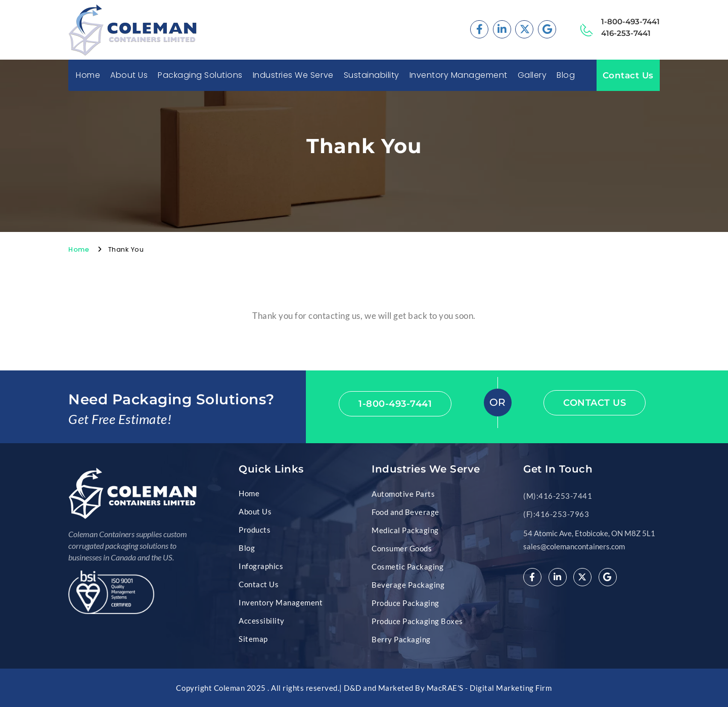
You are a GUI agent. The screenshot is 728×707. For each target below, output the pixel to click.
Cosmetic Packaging (407, 567)
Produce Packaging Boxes (417, 621)
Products (255, 530)
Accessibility (262, 621)
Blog (566, 75)
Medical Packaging (405, 530)
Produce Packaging (405, 603)
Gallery (532, 75)
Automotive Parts (403, 494)
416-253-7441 (626, 33)
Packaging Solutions (200, 75)
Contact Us (628, 75)
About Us (129, 75)
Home (88, 75)
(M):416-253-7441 (558, 496)
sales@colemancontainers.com (574, 546)
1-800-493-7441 (630, 21)
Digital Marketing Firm (511, 688)
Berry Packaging (401, 639)
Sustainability (372, 75)
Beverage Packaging (408, 585)
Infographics (261, 566)
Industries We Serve (293, 75)
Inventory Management (459, 75)
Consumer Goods (402, 548)
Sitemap (253, 639)
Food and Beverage (405, 512)
